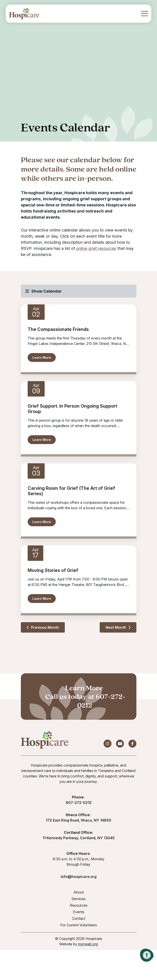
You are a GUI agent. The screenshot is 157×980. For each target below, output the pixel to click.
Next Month (118, 627)
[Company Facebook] (132, 744)
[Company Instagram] (107, 744)
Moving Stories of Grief (53, 570)
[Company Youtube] (120, 744)
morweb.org (88, 944)
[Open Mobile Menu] (145, 14)
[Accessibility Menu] (147, 955)
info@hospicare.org (79, 877)
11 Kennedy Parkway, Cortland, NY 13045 (79, 838)
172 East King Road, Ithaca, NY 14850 (78, 820)
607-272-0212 (101, 701)
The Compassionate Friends (58, 329)
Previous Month (43, 627)
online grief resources (96, 248)
